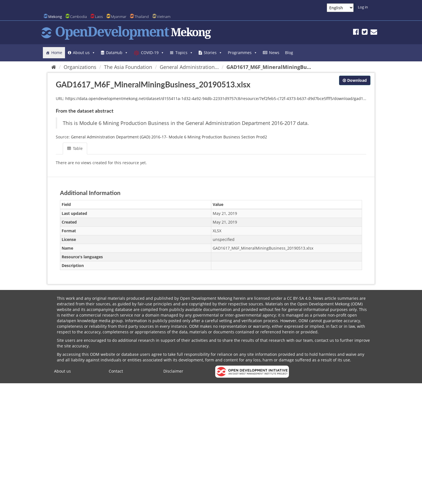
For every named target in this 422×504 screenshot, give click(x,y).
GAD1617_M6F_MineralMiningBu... (269, 67)
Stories (213, 53)
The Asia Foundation (128, 67)
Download (355, 80)
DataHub (117, 53)
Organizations (80, 67)
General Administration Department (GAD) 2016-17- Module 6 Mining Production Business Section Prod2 (169, 137)
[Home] (54, 67)
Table (75, 148)
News (274, 53)
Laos (99, 17)
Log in (363, 7)
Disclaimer (173, 371)
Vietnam (164, 17)
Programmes (243, 53)
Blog (289, 53)
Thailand (142, 17)
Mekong (55, 17)
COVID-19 (153, 53)
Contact (116, 371)
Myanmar (119, 17)
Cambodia (78, 17)
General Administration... (189, 67)
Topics (184, 53)
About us (84, 53)
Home (57, 53)
